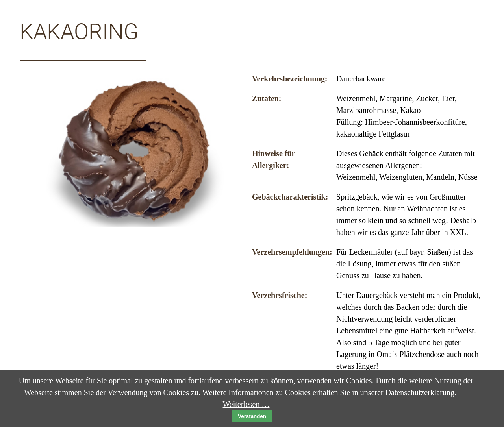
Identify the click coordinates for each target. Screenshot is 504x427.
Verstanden (252, 416)
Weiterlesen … (246, 404)
